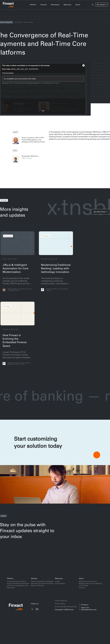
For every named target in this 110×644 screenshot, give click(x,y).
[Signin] (102, 5)
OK (43, 111)
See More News (100, 212)
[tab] (33, 5)
